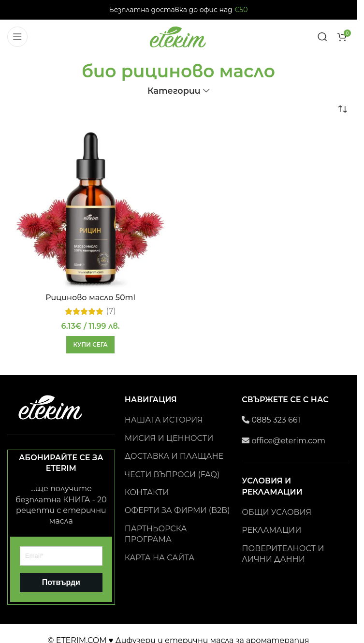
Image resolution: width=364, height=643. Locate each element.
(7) (111, 311)
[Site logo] (178, 36)
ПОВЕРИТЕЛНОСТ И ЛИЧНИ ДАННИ (283, 554)
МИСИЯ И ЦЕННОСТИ (169, 438)
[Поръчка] (342, 110)
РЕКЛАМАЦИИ (271, 530)
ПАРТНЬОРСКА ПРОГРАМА (156, 534)
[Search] (322, 37)
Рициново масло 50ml (90, 298)
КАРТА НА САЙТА (160, 558)
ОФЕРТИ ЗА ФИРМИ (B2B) (177, 510)
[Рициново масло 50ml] (90, 210)
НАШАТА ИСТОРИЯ (164, 420)
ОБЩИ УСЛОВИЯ (277, 512)
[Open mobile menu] (17, 37)
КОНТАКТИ (147, 492)
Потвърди (61, 582)
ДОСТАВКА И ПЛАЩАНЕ (174, 456)
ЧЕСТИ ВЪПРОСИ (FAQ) (172, 475)
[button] (90, 345)
